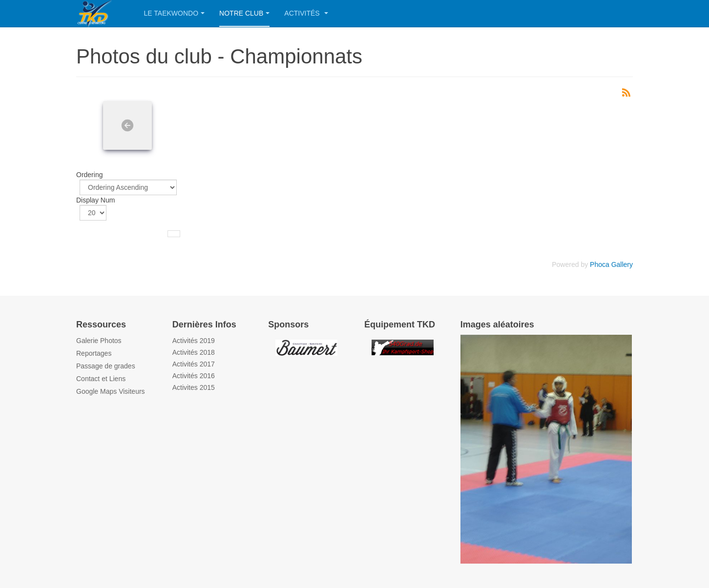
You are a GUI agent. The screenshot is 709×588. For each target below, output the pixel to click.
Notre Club (244, 13)
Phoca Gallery (611, 264)
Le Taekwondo (175, 13)
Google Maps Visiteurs (111, 391)
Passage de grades (106, 366)
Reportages (94, 353)
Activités (306, 13)
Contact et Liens (101, 379)
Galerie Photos (99, 341)
